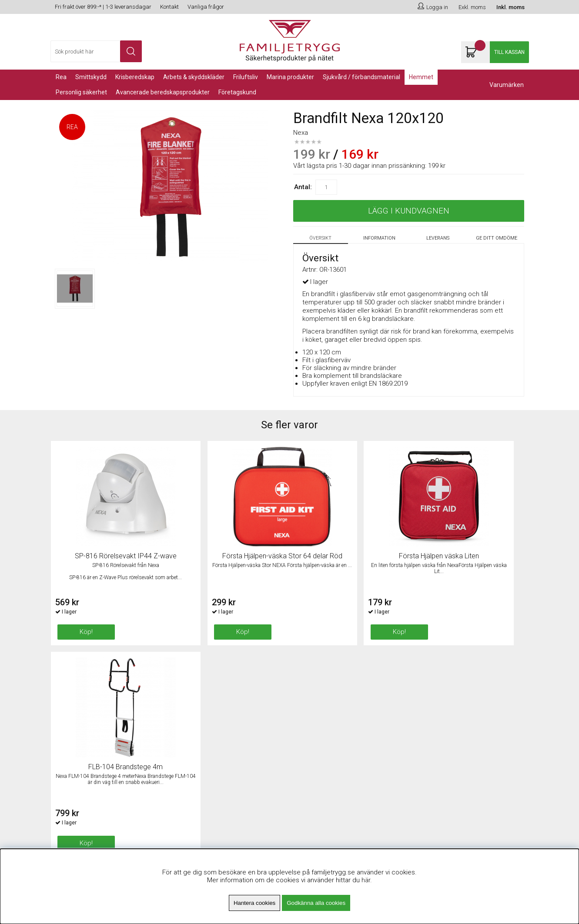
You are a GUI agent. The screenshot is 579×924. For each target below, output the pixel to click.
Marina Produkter (290, 77)
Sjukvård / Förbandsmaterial (361, 77)
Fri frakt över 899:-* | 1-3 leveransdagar (103, 7)
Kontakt (169, 7)
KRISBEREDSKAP (135, 77)
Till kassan (509, 52)
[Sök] (96, 51)
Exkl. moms (472, 7)
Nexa (301, 133)
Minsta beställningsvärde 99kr (215, 717)
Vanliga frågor (206, 7)
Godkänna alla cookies (316, 903)
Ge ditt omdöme (497, 238)
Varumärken (507, 85)
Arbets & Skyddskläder (194, 77)
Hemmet (421, 77)
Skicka (512, 727)
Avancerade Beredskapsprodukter (163, 92)
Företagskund (237, 92)
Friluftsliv (246, 77)
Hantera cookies (254, 903)
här (366, 880)
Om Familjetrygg (196, 695)
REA (61, 77)
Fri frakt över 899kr (199, 706)
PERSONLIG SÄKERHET (81, 92)
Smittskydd (91, 77)
